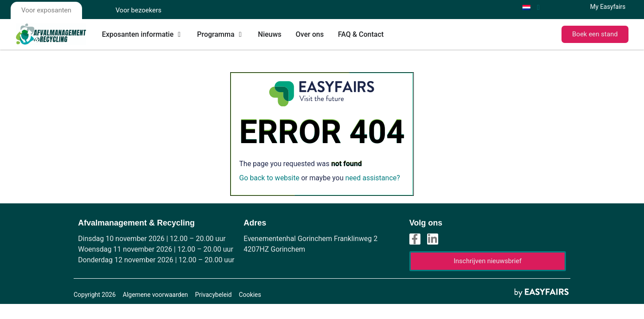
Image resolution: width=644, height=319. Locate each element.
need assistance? (372, 178)
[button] (595, 34)
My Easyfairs (608, 7)
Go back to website (269, 178)
